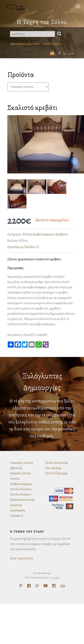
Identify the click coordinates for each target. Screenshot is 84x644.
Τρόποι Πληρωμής (56, 473)
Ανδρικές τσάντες (21, 473)
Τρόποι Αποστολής (56, 463)
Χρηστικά (16, 505)
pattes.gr (46, 573)
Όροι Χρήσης (53, 468)
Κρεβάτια (62, 234)
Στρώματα (17, 516)
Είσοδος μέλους (52, 44)
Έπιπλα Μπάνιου (21, 494)
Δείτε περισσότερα (22, 558)
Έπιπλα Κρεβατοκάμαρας (39, 234)
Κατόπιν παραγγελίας (52, 220)
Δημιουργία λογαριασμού (25, 44)
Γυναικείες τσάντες (22, 463)
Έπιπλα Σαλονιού (21, 489)
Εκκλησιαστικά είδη (22, 500)
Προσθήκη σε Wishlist (21, 247)
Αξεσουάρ (16, 468)
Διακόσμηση (18, 510)
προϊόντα (62, 53)
